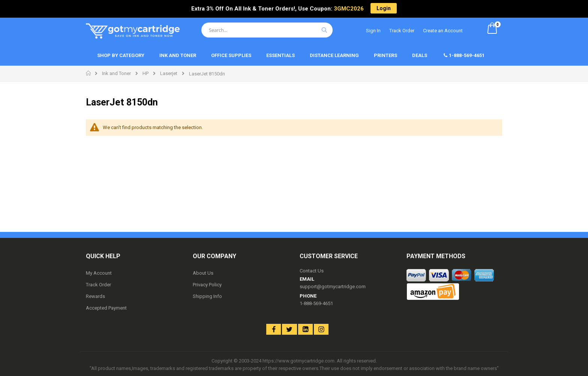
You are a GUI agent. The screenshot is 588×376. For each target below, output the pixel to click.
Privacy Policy (207, 285)
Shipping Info (207, 296)
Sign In (373, 31)
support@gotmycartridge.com (333, 287)
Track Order (402, 31)
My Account (99, 273)
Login (384, 8)
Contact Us (312, 271)
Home (89, 73)
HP (145, 73)
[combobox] (267, 30)
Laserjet (169, 73)
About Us (203, 273)
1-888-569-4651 (316, 303)
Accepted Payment (106, 308)
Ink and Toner (116, 73)
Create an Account (443, 31)
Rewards (95, 296)
